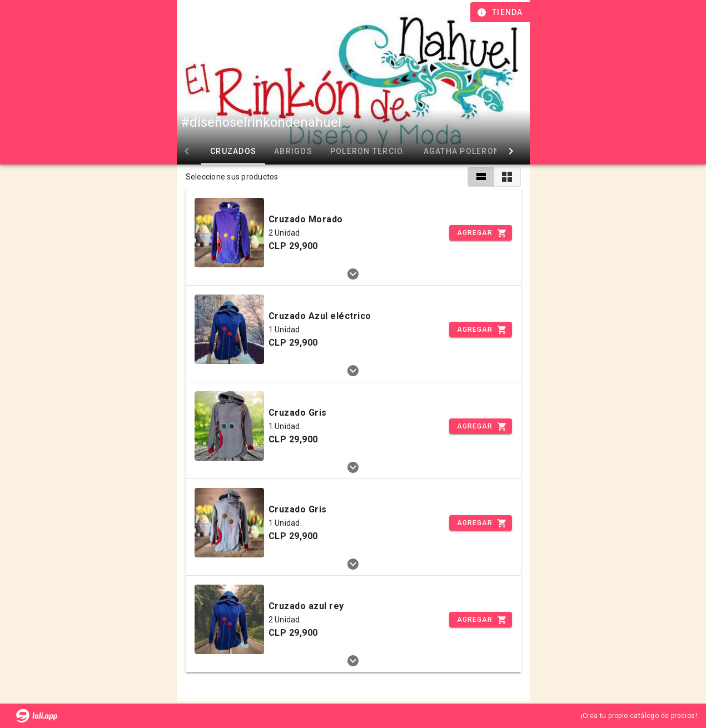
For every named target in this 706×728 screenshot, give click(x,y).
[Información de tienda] (501, 12)
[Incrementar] (480, 233)
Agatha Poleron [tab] (461, 151)
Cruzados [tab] (233, 151)
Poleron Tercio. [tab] (367, 151)
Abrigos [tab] (293, 151)
